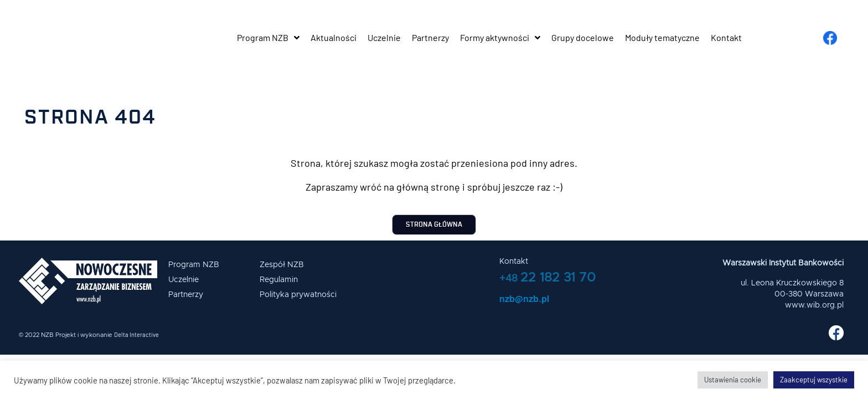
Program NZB (268, 38)
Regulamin (279, 280)
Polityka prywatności (298, 295)
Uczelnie (384, 37)
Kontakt (726, 37)
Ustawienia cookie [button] (733, 380)
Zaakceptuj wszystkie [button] (814, 380)
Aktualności (334, 37)
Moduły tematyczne (662, 37)
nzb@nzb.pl (524, 298)
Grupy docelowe (583, 37)
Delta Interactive (136, 334)
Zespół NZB (282, 265)
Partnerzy (430, 37)
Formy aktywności (500, 38)
